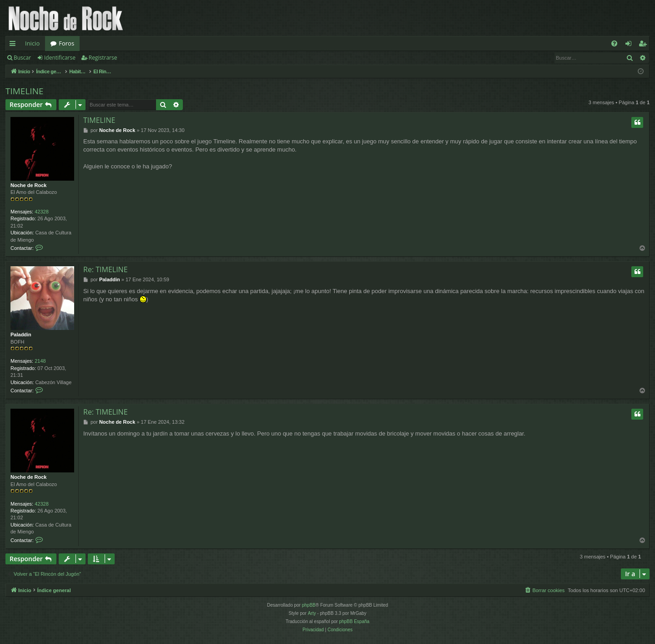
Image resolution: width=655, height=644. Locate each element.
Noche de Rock (28, 185)
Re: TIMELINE (106, 269)
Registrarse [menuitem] (645, 45)
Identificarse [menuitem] (631, 45)
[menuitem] (614, 43)
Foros (66, 43)
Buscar (22, 58)
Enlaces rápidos (14, 45)
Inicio (32, 43)
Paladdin (21, 335)
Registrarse (103, 58)
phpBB (309, 605)
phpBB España (354, 621)
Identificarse (60, 58)
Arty (312, 613)
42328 (42, 212)
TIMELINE (25, 91)
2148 (40, 361)
